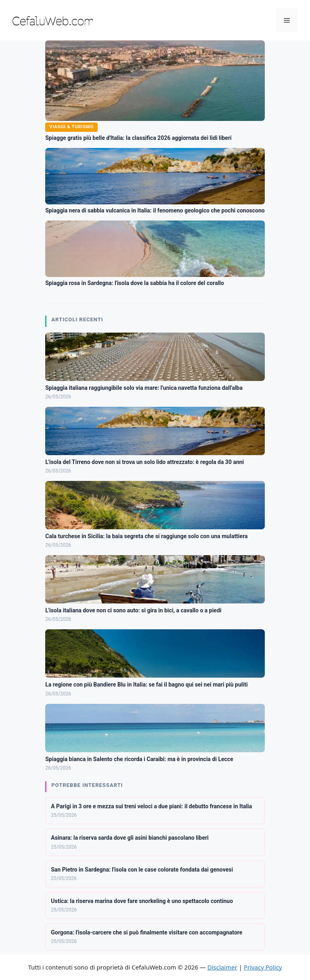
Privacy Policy (263, 967)
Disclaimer (222, 967)
